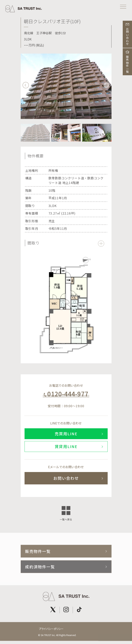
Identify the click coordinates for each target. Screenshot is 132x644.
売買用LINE (66, 434)
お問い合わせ (66, 478)
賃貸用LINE (66, 446)
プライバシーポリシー (51, 630)
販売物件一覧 (38, 553)
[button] (106, 85)
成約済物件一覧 (40, 568)
